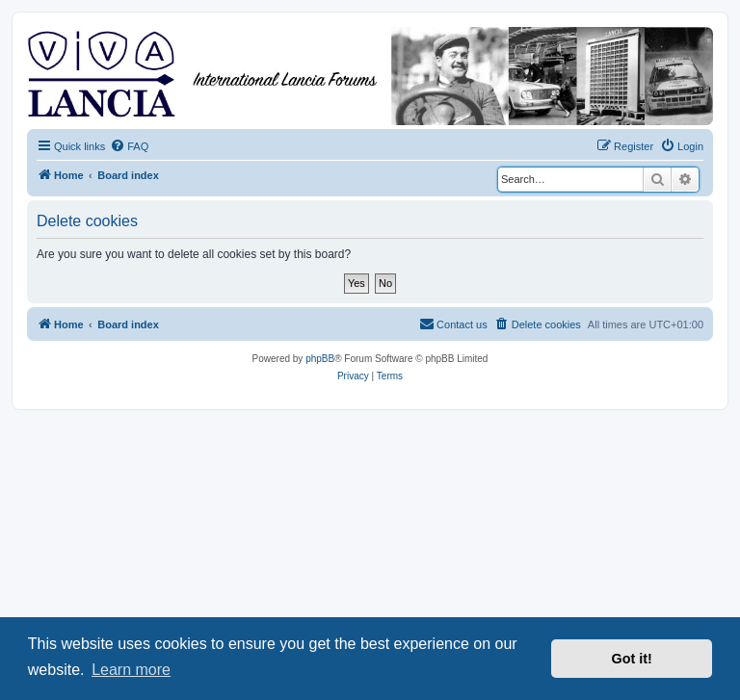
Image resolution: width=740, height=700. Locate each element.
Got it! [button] (632, 659)
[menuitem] (129, 146)
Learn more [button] (131, 670)
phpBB (320, 359)
